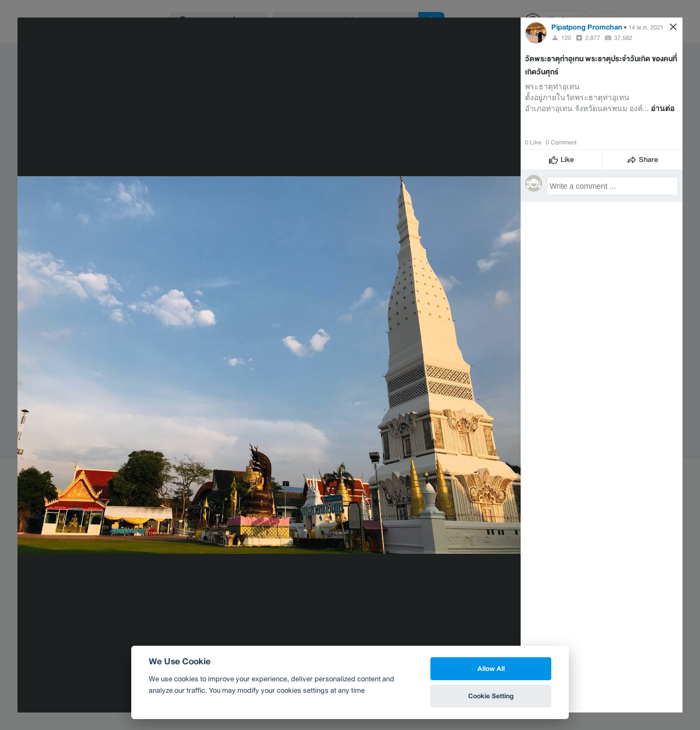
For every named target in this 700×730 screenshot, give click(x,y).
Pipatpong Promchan (587, 27)
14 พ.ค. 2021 (646, 27)
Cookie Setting (491, 696)
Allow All (491, 668)
